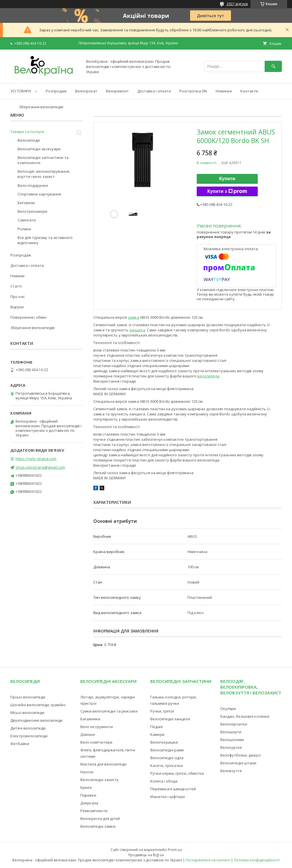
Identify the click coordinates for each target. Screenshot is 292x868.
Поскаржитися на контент (208, 860)
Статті (16, 286)
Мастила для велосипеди (103, 764)
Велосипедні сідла (167, 758)
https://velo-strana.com (36, 459)
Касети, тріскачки (167, 766)
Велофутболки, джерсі (240, 755)
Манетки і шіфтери (168, 797)
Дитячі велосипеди (28, 728)
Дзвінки (88, 734)
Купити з (227, 191)
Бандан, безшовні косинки (245, 716)
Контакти (249, 91)
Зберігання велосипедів (41, 107)
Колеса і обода (164, 781)
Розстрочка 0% (193, 91)
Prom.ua (175, 850)
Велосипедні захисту (99, 780)
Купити (227, 179)
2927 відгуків (237, 4)
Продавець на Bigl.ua (146, 855)
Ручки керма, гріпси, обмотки (177, 773)
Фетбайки (20, 744)
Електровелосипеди (29, 736)
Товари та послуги (27, 132)
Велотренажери (32, 211)
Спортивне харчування (39, 194)
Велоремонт (117, 91)
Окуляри (228, 709)
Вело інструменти (97, 727)
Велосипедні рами (167, 750)
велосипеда (208, 376)
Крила (86, 787)
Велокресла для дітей (100, 818)
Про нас (18, 297)
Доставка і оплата (154, 91)
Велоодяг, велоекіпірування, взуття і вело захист (44, 174)
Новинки (224, 91)
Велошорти (231, 732)
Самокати (27, 220)
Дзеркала (89, 803)
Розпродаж (56, 91)
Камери (157, 734)
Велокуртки (231, 747)
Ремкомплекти (94, 811)
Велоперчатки (234, 724)
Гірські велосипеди (28, 697)
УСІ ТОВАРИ (21, 91)
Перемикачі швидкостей (173, 789)
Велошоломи (232, 740)
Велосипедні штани (238, 763)
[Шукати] (273, 66)
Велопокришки (164, 742)
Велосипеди (29, 140)
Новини (17, 276)
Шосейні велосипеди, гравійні (38, 705)
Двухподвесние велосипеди (36, 720)
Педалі (157, 727)
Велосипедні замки (98, 826)
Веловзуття (231, 771)
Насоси (87, 772)
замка (133, 317)
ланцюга (137, 330)
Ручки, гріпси (162, 711)
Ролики (24, 229)
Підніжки (88, 795)
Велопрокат (86, 91)
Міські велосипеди (27, 713)
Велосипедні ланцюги (170, 719)
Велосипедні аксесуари (39, 149)
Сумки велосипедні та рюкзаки (109, 711)
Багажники (90, 719)
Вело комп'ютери (96, 742)
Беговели (26, 203)
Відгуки (17, 307)
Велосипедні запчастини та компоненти (43, 160)
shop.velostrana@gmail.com (40, 467)
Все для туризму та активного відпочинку (45, 240)
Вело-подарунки (33, 185)
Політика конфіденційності (257, 860)
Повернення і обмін (28, 317)
